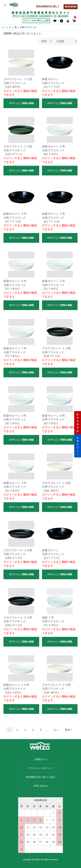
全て (4, 27)
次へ (56, 730)
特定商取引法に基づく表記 (40, 777)
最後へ (68, 730)
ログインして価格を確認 (21, 103)
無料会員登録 (71, 7)
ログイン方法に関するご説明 (36, 21)
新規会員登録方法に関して (48, 6)
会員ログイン (78, 446)
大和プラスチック (28, 27)
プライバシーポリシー (40, 768)
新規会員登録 (78, 422)
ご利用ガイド (40, 759)
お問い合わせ (40, 786)
